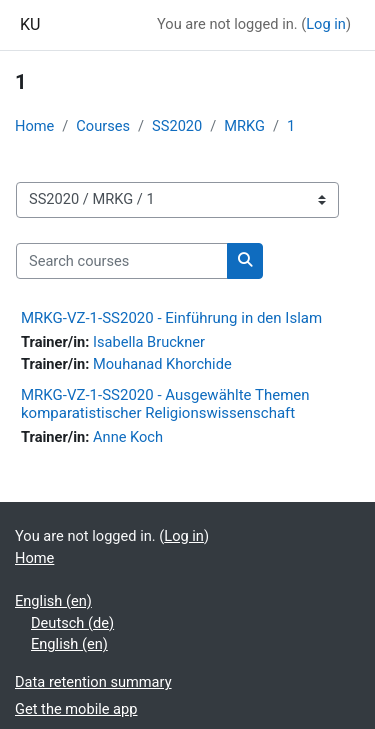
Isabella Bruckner (149, 342)
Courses (103, 126)
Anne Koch (128, 437)
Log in (326, 24)
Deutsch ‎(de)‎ (72, 623)
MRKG (244, 126)
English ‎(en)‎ (53, 601)
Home (34, 126)
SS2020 (177, 126)
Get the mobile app (76, 709)
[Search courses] (122, 261)
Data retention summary (93, 682)
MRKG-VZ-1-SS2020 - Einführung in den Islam (171, 318)
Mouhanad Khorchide (162, 364)
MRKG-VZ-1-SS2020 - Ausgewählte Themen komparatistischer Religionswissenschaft (165, 404)
